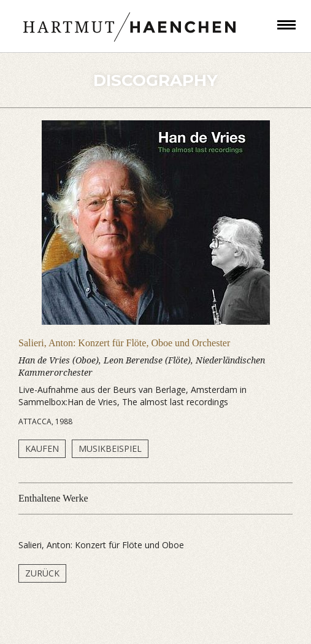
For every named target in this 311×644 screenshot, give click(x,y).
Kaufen (42, 448)
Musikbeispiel (110, 448)
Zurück (42, 573)
